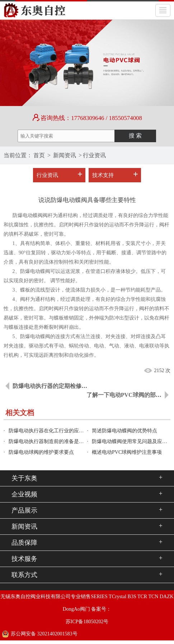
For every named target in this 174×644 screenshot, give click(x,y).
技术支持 (103, 175)
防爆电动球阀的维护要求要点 (41, 452)
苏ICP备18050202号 (87, 622)
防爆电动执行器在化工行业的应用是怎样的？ (59, 431)
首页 (39, 155)
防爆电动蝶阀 (35, 271)
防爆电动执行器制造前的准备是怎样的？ (54, 441)
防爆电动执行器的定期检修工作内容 (58, 386)
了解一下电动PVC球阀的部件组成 (130, 395)
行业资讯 (94, 155)
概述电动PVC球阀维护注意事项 (127, 452)
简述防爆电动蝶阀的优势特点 (124, 431)
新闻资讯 (65, 155)
